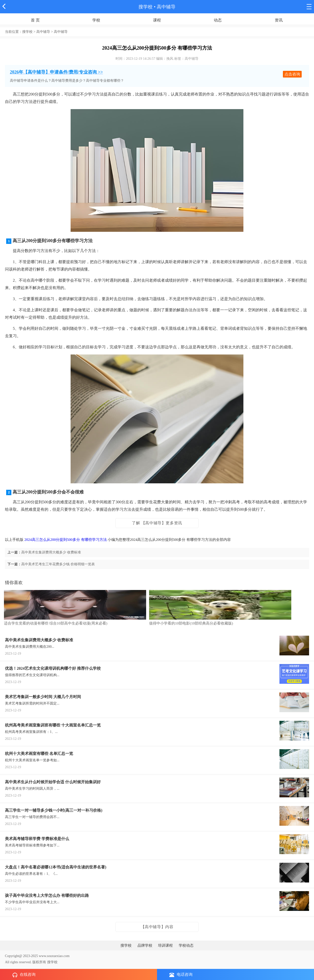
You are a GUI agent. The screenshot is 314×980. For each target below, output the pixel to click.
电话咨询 (181, 975)
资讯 (279, 20)
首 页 (35, 20)
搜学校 (146, 7)
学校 (96, 20)
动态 (218, 20)
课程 (157, 20)
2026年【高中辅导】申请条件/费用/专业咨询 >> (56, 72)
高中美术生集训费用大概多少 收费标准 (51, 552)
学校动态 (186, 945)
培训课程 (165, 945)
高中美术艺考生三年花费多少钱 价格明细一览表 (58, 564)
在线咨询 (24, 975)
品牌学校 (145, 945)
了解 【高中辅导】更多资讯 (157, 523)
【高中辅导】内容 (157, 927)
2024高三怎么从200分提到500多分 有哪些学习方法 (66, 540)
